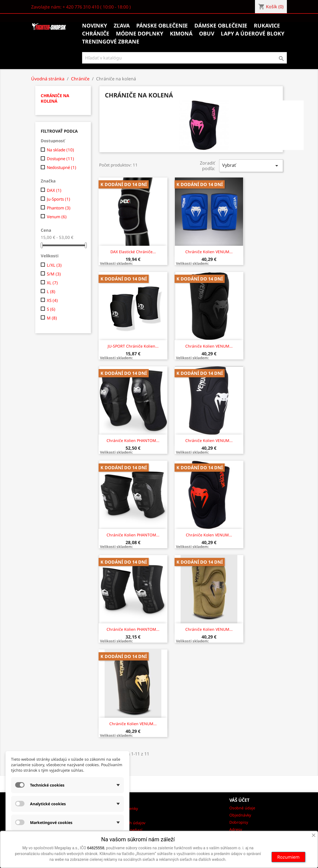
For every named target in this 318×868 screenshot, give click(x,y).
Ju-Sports (59, 199)
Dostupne (60, 159)
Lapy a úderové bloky (253, 34)
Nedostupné (62, 167)
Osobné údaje (242, 808)
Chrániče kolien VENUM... (209, 252)
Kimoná (181, 34)
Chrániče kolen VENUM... (209, 535)
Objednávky (240, 815)
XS (52, 300)
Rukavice (267, 26)
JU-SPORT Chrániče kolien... (133, 346)
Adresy (236, 829)
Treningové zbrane (111, 42)
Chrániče (96, 34)
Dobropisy (239, 822)
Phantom (59, 208)
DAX (54, 190)
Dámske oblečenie (221, 26)
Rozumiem (288, 857)
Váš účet (239, 800)
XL (52, 283)
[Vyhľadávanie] (185, 58)
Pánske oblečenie (162, 26)
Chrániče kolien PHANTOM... (133, 440)
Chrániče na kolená (55, 98)
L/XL (54, 265)
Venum (57, 217)
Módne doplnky (140, 34)
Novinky (95, 26)
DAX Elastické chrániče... (133, 252)
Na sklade (60, 150)
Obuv (207, 34)
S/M (54, 274)
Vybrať (251, 166)
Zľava (122, 26)
